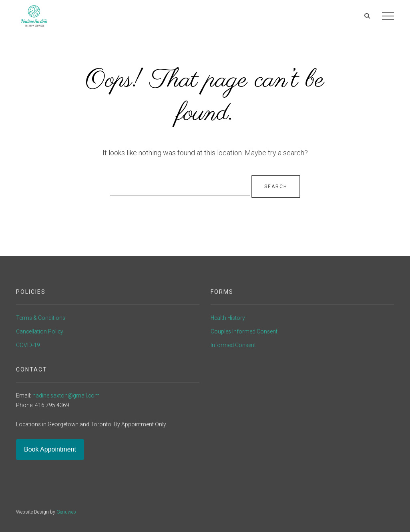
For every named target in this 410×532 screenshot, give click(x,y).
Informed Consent (233, 345)
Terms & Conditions (41, 318)
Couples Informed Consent (244, 331)
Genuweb (66, 512)
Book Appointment (50, 449)
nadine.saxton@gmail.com (66, 395)
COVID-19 (28, 345)
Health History (228, 318)
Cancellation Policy (40, 331)
